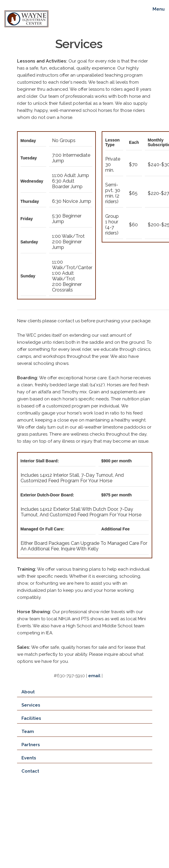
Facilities (31, 718)
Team (28, 732)
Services (31, 705)
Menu (159, 9)
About (28, 692)
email (94, 676)
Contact (30, 771)
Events (29, 758)
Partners (31, 745)
